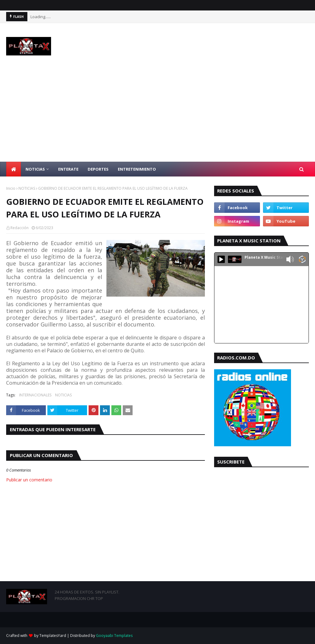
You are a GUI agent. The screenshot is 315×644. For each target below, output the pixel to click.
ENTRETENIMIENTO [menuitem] (137, 169)
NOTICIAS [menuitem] (35, 169)
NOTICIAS (27, 188)
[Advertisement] (157, 115)
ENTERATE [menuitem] (68, 169)
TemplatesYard (53, 636)
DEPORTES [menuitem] (98, 169)
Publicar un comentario (29, 480)
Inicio (11, 188)
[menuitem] (14, 169)
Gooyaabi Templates (114, 636)
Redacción (20, 228)
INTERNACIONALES (35, 395)
